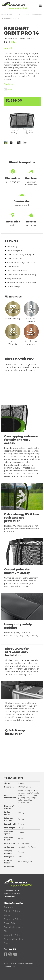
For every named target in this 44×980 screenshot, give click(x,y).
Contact (8, 943)
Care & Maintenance (13, 927)
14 (13, 42)
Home (4, 15)
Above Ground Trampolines (31, 15)
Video (10, 90)
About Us (8, 907)
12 (6, 42)
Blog (6, 931)
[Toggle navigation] (40, 6)
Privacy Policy (10, 923)
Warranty (8, 915)
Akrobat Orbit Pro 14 (11, 18)
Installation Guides (12, 935)
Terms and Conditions (14, 939)
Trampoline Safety (12, 919)
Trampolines (13, 15)
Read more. (9, 84)
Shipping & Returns (13, 911)
